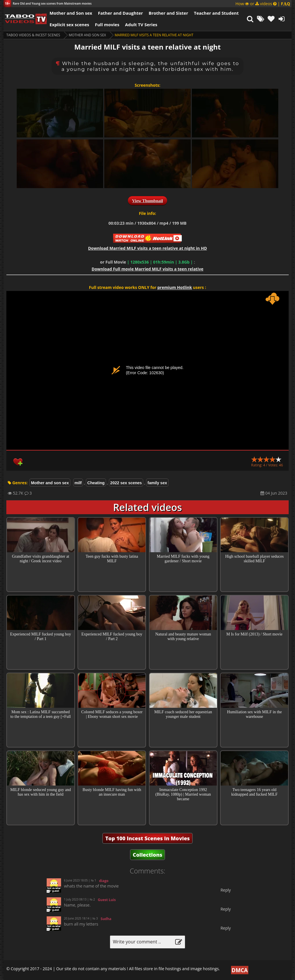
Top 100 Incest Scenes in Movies (147, 838)
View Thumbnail (147, 201)
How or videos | (263, 4)
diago (104, 881)
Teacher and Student (216, 13)
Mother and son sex (87, 35)
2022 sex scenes (126, 483)
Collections (148, 855)
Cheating (96, 483)
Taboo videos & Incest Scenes (33, 35)
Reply (226, 890)
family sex (157, 483)
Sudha (106, 919)
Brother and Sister (168, 13)
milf (78, 483)
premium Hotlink (175, 287)
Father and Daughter (120, 13)
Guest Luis (107, 900)
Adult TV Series (141, 24)
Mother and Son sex (71, 13)
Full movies (107, 24)
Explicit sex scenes (69, 24)
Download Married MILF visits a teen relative (147, 269)
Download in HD (148, 248)
